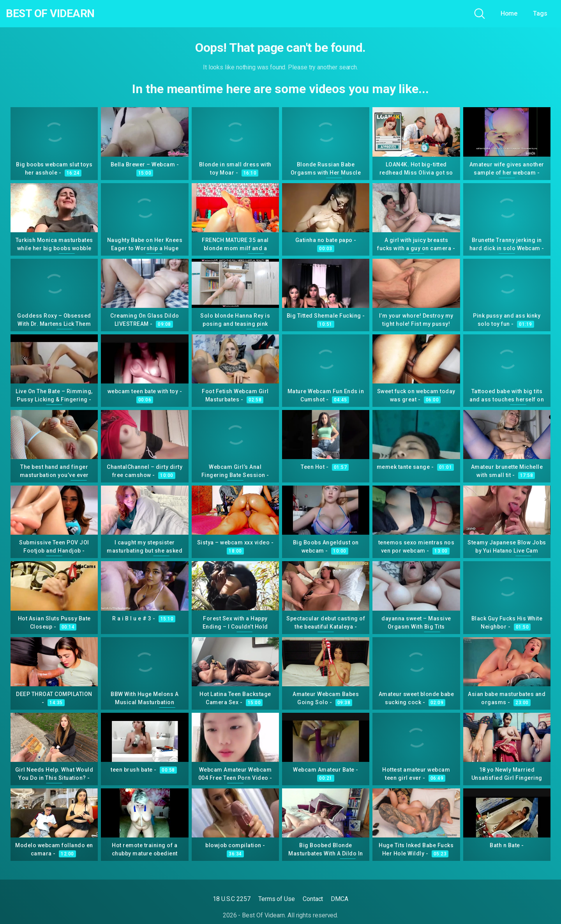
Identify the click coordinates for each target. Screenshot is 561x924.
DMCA (340, 899)
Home (509, 13)
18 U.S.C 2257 (232, 899)
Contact (313, 899)
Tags (540, 13)
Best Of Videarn (50, 14)
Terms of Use (277, 899)
